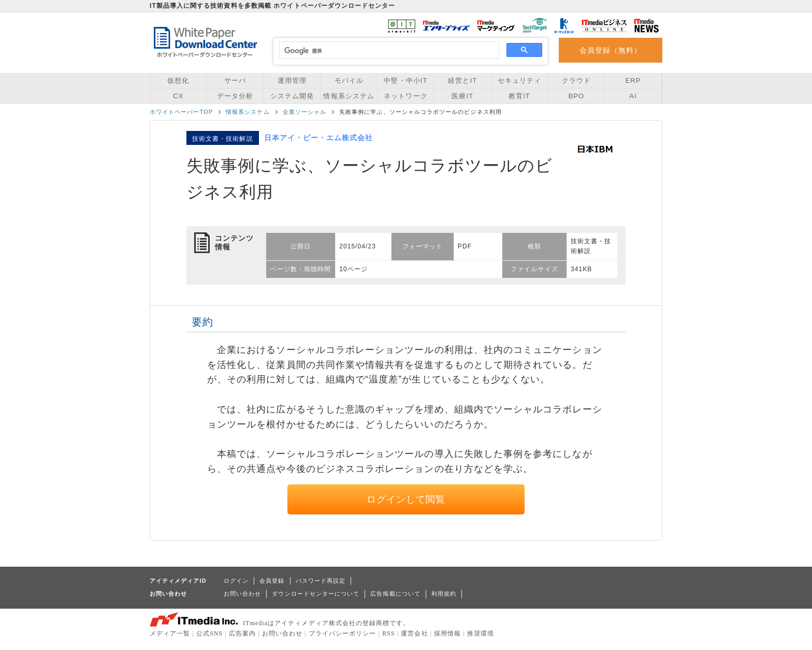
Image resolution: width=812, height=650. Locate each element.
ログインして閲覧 (406, 499)
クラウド (576, 80)
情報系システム (349, 96)
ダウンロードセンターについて (316, 594)
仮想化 (178, 80)
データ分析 (235, 96)
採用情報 (447, 633)
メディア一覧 (170, 633)
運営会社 (414, 633)
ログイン (236, 581)
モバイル (349, 80)
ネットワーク (405, 96)
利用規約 (444, 594)
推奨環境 (481, 633)
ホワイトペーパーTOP (181, 112)
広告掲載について (395, 594)
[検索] (388, 51)
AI (633, 96)
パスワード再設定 (321, 581)
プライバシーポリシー (343, 633)
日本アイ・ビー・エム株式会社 (319, 138)
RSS (389, 633)
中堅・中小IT (405, 80)
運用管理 (292, 80)
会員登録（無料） (611, 50)
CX (178, 96)
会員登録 (272, 581)
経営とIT (462, 80)
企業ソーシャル (304, 112)
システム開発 (292, 96)
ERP (633, 80)
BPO (576, 96)
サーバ (235, 80)
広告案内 (242, 633)
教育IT (519, 96)
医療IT (462, 96)
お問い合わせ (242, 594)
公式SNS (209, 633)
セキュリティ (519, 80)
